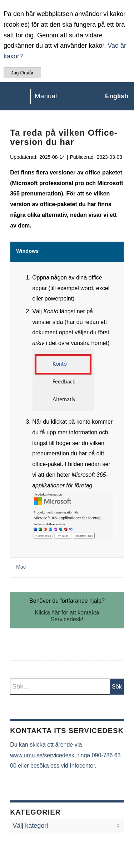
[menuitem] (113, 96)
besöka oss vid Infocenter (63, 766)
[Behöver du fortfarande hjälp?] (67, 610)
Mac (21, 567)
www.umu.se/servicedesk (42, 755)
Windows (27, 251)
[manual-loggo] (54, 96)
